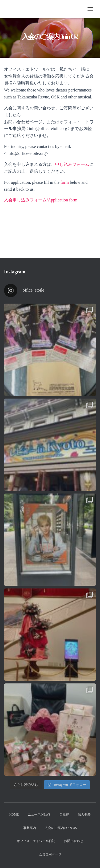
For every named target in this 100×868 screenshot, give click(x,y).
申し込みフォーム (72, 164)
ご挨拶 (64, 815)
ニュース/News (39, 815)
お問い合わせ (74, 841)
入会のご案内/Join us (61, 828)
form (65, 182)
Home (14, 815)
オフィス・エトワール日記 (36, 841)
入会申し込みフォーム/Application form (41, 200)
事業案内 (30, 828)
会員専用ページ (50, 854)
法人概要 (84, 815)
